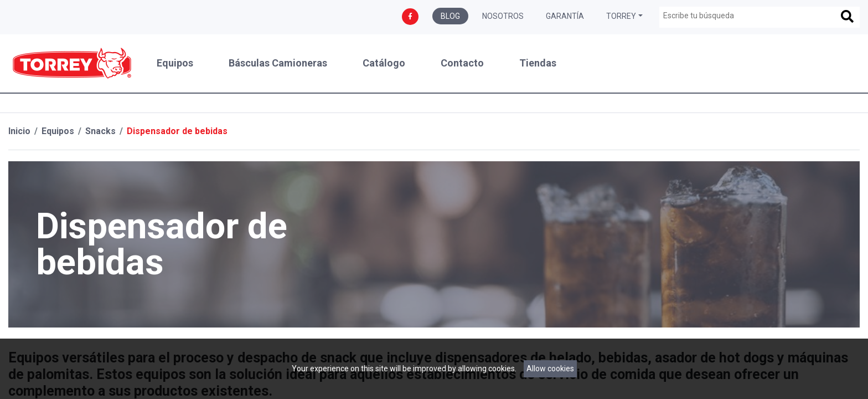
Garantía (565, 16)
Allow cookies (550, 369)
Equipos (175, 63)
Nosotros (503, 16)
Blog (450, 16)
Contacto (462, 63)
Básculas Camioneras (278, 63)
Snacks (100, 131)
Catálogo (384, 63)
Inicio (19, 131)
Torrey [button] (621, 16)
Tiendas (538, 63)
